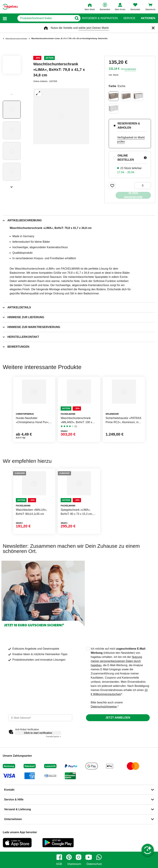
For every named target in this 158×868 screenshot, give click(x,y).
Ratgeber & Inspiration (100, 18)
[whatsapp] (99, 857)
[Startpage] (10, 7)
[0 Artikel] (143, 186)
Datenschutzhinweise (104, 707)
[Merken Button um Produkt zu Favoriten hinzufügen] (112, 186)
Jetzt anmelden (118, 718)
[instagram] (79, 857)
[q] (41, 18)
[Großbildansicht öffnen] (61, 116)
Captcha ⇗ (53, 737)
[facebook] (59, 857)
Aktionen (148, 18)
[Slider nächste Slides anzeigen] (12, 186)
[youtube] (89, 857)
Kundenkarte (130, 69)
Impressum (74, 864)
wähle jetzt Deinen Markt (93, 28)
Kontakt (9, 790)
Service (129, 18)
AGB (59, 864)
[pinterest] (69, 857)
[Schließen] (153, 28)
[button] (5, 18)
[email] (40, 718)
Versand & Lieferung (18, 809)
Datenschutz (94, 864)
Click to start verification (38, 733)
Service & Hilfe (14, 799)
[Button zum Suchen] (75, 18)
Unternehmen (13, 819)
